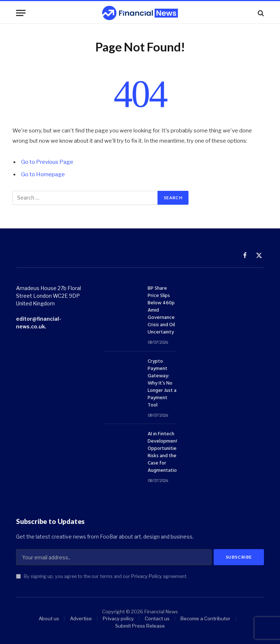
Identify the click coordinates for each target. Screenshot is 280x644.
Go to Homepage (43, 174)
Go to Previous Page (47, 162)
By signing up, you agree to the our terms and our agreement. (102, 577)
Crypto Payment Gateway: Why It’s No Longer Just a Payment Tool (162, 383)
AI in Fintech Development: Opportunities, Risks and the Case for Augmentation (164, 452)
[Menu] (21, 13)
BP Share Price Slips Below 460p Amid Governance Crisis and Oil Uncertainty (161, 311)
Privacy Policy (147, 577)
